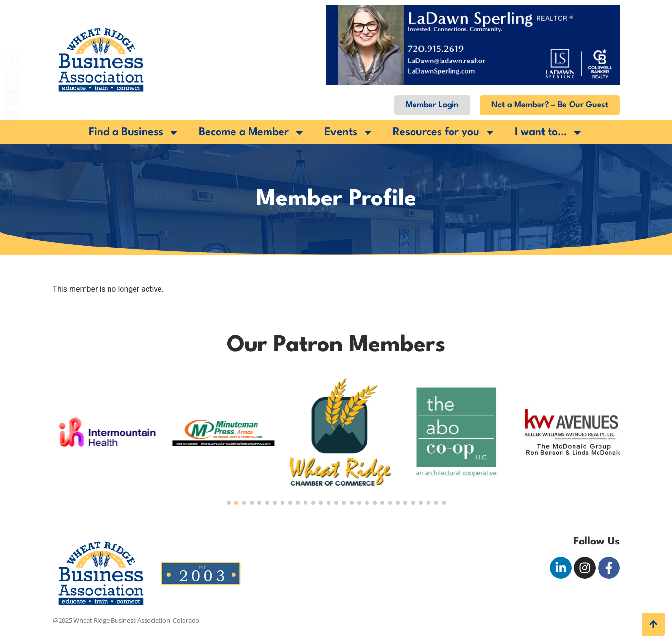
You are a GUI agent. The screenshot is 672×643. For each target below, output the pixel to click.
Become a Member (252, 132)
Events (349, 132)
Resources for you (444, 132)
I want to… (549, 132)
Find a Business (134, 132)
